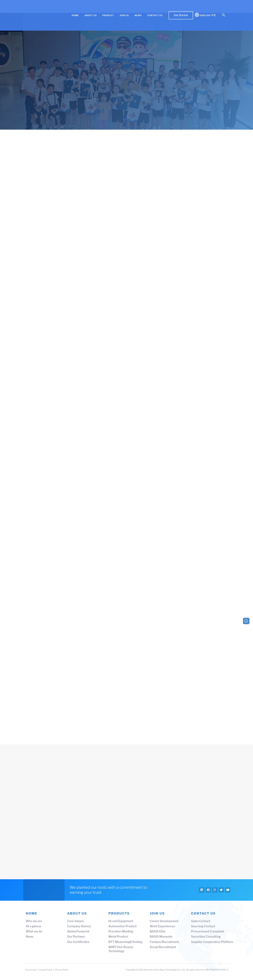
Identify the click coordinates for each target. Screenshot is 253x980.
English (205, 15)
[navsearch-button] (224, 15)
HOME (75, 15)
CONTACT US (155, 15)
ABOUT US (91, 15)
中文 (214, 15)
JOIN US (124, 15)
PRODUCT (108, 15)
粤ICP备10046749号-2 (217, 971)
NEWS (138, 15)
